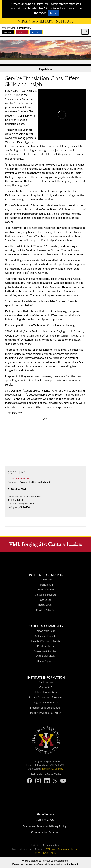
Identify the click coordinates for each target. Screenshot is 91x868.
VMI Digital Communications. (61, 849)
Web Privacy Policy (45, 853)
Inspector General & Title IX (46, 713)
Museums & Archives (46, 651)
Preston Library (46, 646)
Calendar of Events (46, 636)
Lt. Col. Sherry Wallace (19, 478)
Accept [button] (74, 864)
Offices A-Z (46, 687)
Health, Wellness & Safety (46, 641)
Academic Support (46, 595)
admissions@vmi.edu (52, 769)
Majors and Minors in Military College (45, 826)
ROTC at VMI (46, 605)
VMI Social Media (46, 656)
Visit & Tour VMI (45, 820)
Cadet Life (46, 600)
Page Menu (46, 69)
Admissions (46, 579)
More (53, 13)
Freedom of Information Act (46, 708)
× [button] (88, 860)
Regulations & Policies (46, 702)
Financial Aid (46, 585)
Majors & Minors (46, 589)
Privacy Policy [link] (55, 864)
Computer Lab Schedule (46, 832)
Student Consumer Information (46, 697)
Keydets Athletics (46, 610)
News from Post (46, 631)
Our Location (46, 682)
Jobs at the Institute (46, 692)
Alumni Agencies (46, 661)
